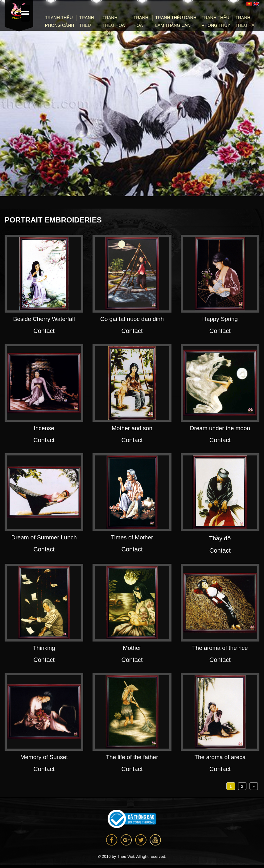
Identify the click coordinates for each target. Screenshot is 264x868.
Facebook (112, 840)
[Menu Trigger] (25, 13)
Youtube (155, 840)
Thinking (44, 648)
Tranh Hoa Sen (141, 25)
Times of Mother (132, 537)
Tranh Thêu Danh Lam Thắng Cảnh (176, 21)
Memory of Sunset (44, 757)
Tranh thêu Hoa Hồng (113, 25)
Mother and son (132, 428)
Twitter (141, 840)
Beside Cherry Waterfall (44, 319)
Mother (132, 648)
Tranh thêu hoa (86, 25)
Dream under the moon (220, 428)
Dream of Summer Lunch (44, 537)
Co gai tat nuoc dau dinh (132, 319)
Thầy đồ (220, 538)
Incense (44, 428)
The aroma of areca (220, 757)
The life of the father (132, 757)
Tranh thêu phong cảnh (60, 21)
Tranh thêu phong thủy (216, 21)
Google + (126, 840)
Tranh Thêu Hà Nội (245, 25)
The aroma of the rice (220, 648)
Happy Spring (220, 319)
